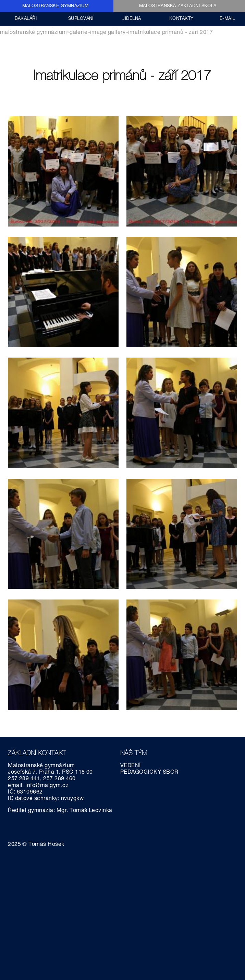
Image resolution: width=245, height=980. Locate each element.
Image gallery (108, 33)
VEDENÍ (131, 766)
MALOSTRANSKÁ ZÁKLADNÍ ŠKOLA (178, 6)
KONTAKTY (181, 19)
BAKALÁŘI (26, 19)
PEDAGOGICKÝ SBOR (149, 773)
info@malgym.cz (47, 786)
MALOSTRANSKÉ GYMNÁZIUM (56, 6)
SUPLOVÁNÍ (81, 19)
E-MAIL (227, 19)
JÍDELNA (132, 19)
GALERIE (78, 33)
